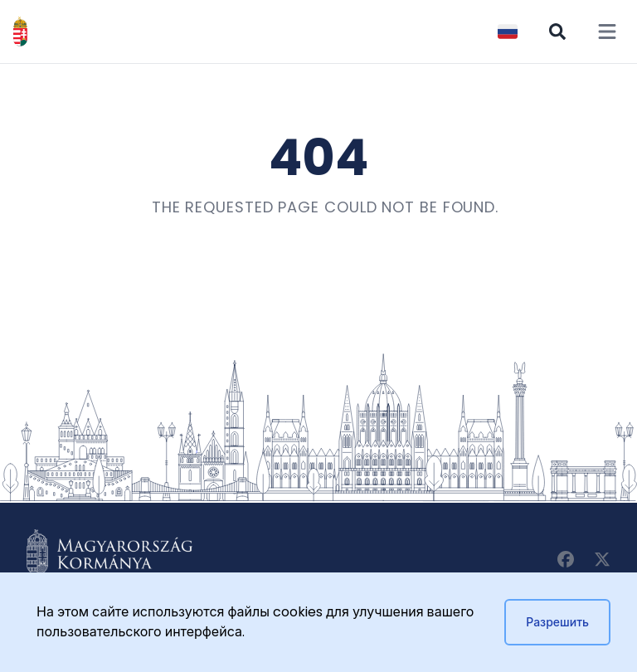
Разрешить (557, 622)
